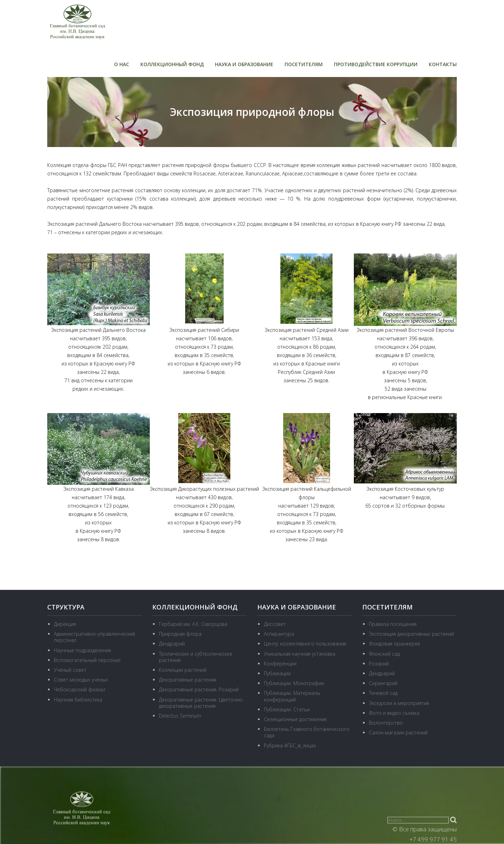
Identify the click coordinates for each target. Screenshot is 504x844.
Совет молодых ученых (81, 680)
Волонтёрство (386, 723)
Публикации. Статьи (287, 709)
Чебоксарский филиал (80, 689)
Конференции (280, 664)
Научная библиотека (78, 700)
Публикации (277, 673)
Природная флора (180, 634)
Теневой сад (383, 693)
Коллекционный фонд (172, 64)
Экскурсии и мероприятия (399, 703)
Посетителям (304, 64)
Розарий (379, 664)
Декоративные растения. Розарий (199, 689)
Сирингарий (383, 683)
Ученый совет (70, 670)
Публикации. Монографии (294, 683)
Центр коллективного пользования (305, 644)
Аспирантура (279, 634)
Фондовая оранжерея (394, 644)
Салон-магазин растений (398, 733)
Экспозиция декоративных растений (411, 634)
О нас (122, 64)
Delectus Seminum (180, 716)
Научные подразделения (82, 650)
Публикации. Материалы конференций (292, 696)
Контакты (443, 64)
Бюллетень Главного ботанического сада (307, 732)
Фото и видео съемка (394, 713)
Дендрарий (172, 644)
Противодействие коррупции (376, 64)
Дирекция (65, 624)
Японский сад (384, 654)
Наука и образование (244, 64)
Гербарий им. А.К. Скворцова (193, 624)
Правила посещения (393, 624)
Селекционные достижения (295, 719)
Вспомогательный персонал (87, 660)
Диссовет (275, 624)
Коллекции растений (183, 670)
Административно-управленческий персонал (94, 637)
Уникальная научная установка (300, 654)
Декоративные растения (188, 680)
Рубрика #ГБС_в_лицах (290, 745)
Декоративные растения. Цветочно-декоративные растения (201, 703)
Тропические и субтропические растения (196, 657)
